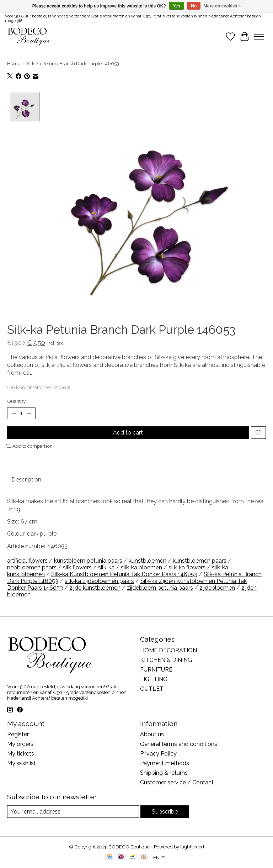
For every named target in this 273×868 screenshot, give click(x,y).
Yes (176, 6)
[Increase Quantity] (29, 414)
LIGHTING (154, 679)
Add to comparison (29, 446)
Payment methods (165, 763)
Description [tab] (26, 480)
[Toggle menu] (259, 37)
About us (152, 734)
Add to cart (128, 433)
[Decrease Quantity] (14, 414)
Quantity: (17, 401)
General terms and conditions (179, 744)
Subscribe (165, 812)
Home (14, 63)
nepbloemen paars (32, 567)
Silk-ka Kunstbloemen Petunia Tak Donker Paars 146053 (124, 574)
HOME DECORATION (168, 650)
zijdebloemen (217, 588)
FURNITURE (156, 670)
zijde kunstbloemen (95, 588)
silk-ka (106, 567)
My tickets (21, 754)
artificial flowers (27, 561)
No (194, 6)
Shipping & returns (164, 773)
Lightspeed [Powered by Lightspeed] (192, 847)
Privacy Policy (158, 754)
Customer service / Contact (177, 782)
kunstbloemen (148, 561)
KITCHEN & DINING (166, 660)
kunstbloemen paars (200, 561)
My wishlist (22, 763)
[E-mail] (73, 812)
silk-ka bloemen (141, 567)
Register (18, 734)
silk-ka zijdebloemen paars (99, 581)
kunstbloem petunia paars (88, 561)
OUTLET (152, 689)
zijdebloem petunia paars (160, 588)
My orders (20, 744)
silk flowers (77, 567)
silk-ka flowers (187, 567)
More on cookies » (222, 6)
